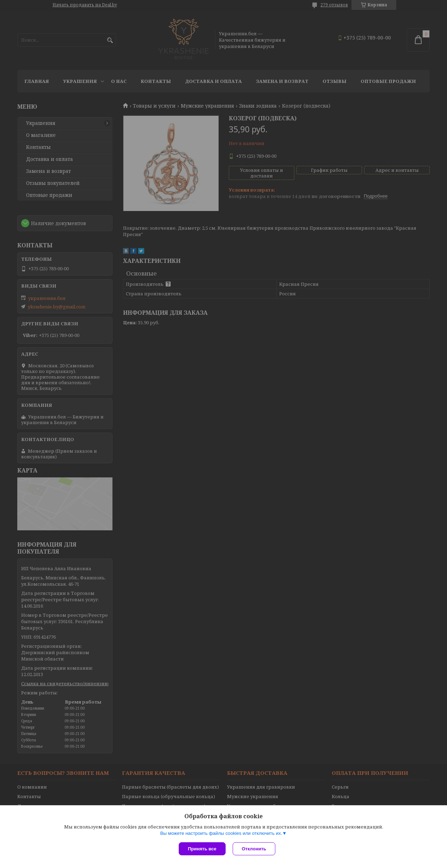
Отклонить (254, 849)
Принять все (202, 849)
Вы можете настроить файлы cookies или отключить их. (221, 833)
